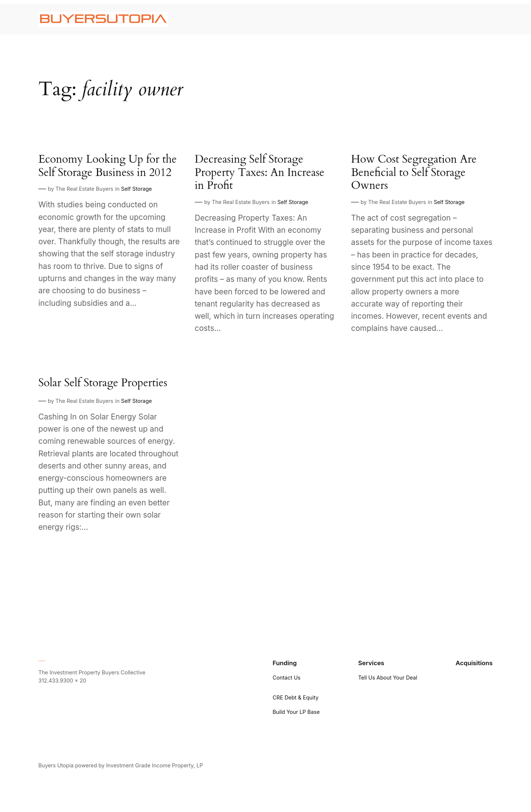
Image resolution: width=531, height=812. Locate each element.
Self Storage (136, 189)
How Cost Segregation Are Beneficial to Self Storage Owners (414, 173)
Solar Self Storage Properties (103, 383)
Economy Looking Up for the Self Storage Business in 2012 (107, 166)
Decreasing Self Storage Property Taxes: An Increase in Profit (260, 173)
